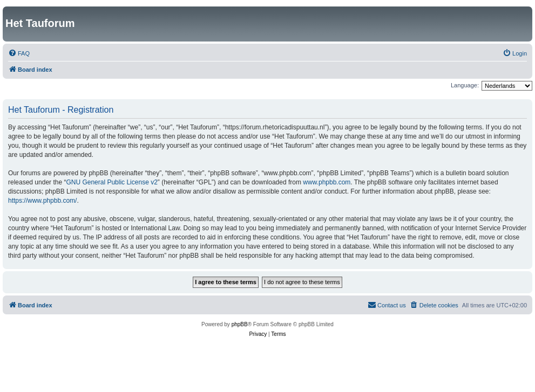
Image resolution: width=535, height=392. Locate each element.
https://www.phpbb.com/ (42, 201)
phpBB (240, 324)
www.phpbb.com (327, 182)
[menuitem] (19, 53)
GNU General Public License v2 (111, 182)
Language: (465, 85)
